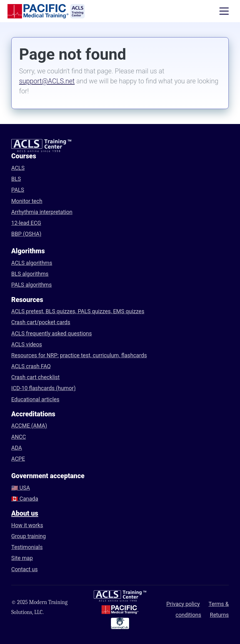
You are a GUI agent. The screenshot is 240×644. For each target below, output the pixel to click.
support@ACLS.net (47, 81)
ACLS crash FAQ (31, 366)
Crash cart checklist (35, 377)
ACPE (18, 459)
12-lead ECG (26, 223)
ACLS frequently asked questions (52, 334)
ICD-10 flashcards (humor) (43, 388)
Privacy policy (183, 604)
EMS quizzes (129, 311)
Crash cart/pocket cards (41, 322)
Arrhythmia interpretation (42, 212)
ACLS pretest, (28, 311)
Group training (29, 536)
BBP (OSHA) (26, 234)
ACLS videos (27, 344)
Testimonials (27, 547)
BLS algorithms (30, 274)
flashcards (134, 355)
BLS (16, 179)
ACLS (18, 168)
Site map (22, 558)
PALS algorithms (32, 285)
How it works (27, 525)
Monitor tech (27, 201)
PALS (18, 190)
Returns (219, 615)
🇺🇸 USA (21, 488)
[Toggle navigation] (224, 11)
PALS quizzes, (95, 311)
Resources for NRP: (35, 355)
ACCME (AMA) (29, 426)
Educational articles (35, 399)
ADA (17, 448)
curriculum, (107, 355)
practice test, (76, 355)
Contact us (25, 569)
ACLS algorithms (32, 263)
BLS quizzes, (62, 311)
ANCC (19, 437)
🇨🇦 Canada (25, 499)
